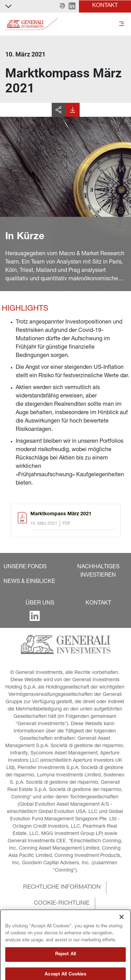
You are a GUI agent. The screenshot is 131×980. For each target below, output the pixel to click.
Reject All (65, 972)
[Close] (122, 935)
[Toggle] (122, 24)
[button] (62, 6)
